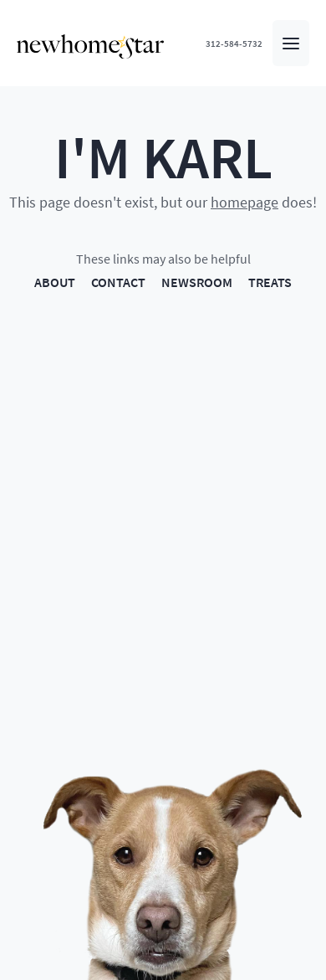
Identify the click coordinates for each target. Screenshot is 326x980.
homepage (244, 202)
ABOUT (55, 282)
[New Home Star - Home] (90, 47)
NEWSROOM (197, 282)
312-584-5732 (234, 43)
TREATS (270, 282)
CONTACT (118, 282)
